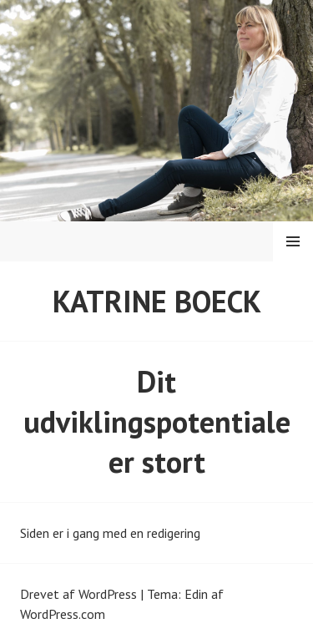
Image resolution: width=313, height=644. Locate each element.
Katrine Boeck (157, 301)
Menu (293, 241)
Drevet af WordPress (78, 594)
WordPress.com (63, 614)
